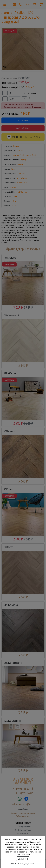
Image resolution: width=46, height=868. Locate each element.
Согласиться (23, 859)
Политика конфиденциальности (23, 864)
